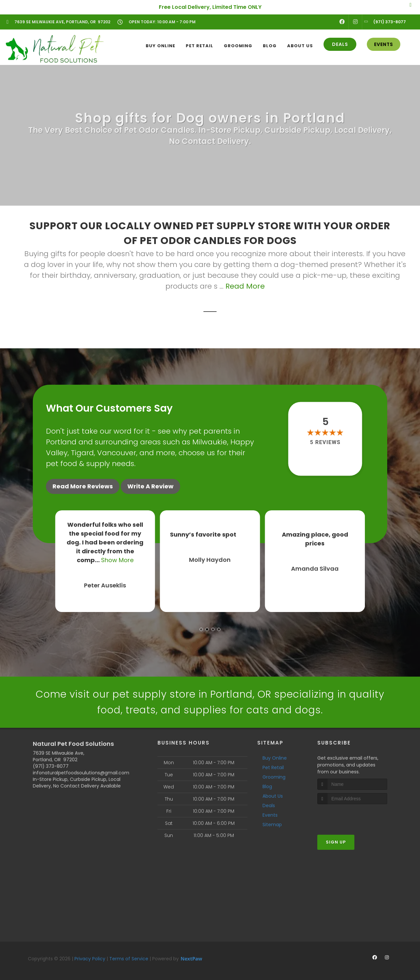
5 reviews (325, 443)
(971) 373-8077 (51, 766)
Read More (245, 286)
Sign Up (336, 842)
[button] (201, 629)
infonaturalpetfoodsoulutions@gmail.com (81, 773)
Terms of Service (129, 959)
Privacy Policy (90, 959)
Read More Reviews (83, 486)
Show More (117, 560)
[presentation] (352, 817)
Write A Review (150, 486)
